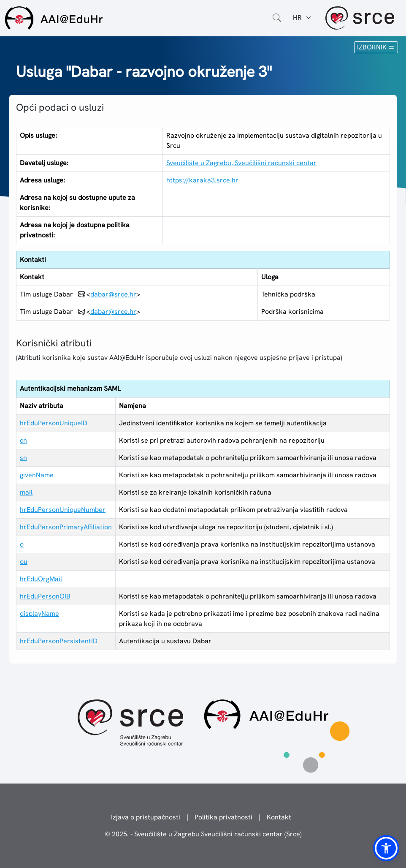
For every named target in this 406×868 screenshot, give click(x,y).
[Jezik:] (302, 18)
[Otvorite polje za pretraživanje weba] (277, 18)
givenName (37, 475)
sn (23, 458)
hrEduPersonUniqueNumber (63, 510)
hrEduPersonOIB (45, 596)
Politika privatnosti (223, 817)
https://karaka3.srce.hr (202, 180)
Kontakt (279, 817)
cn (23, 440)
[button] (386, 848)
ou (24, 562)
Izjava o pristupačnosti (146, 817)
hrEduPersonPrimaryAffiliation (66, 527)
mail (26, 492)
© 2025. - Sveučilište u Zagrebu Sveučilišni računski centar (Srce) (203, 834)
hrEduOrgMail (41, 579)
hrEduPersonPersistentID (59, 641)
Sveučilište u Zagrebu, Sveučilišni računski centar (241, 163)
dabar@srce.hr (113, 294)
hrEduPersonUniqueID (54, 423)
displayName (39, 614)
